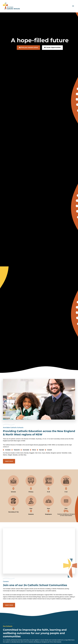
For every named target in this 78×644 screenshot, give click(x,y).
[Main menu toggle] (73, 7)
